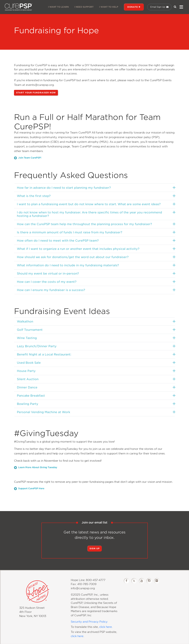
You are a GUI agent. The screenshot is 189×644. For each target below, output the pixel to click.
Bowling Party (28, 404)
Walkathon (25, 321)
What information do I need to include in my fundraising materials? (68, 265)
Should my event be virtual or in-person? (48, 274)
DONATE (134, 7)
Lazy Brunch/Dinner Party (37, 346)
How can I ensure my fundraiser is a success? (51, 290)
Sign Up (95, 548)
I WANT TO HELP (109, 7)
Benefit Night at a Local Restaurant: (44, 354)
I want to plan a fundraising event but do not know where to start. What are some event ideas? (89, 204)
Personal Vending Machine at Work (44, 412)
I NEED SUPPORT (84, 7)
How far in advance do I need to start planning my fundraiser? (64, 188)
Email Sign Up (159, 7)
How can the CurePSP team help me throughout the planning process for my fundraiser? (84, 224)
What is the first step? (34, 196)
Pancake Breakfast (31, 396)
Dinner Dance (27, 387)
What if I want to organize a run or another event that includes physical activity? (78, 249)
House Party (26, 371)
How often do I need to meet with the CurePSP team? (58, 241)
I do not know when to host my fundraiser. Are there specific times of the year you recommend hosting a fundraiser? (89, 214)
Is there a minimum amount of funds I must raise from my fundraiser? (70, 232)
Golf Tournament (30, 330)
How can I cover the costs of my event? (47, 282)
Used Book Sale (29, 363)
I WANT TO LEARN (58, 7)
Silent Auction (28, 379)
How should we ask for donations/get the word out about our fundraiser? (73, 257)
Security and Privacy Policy (89, 622)
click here (106, 627)
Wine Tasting (27, 338)
